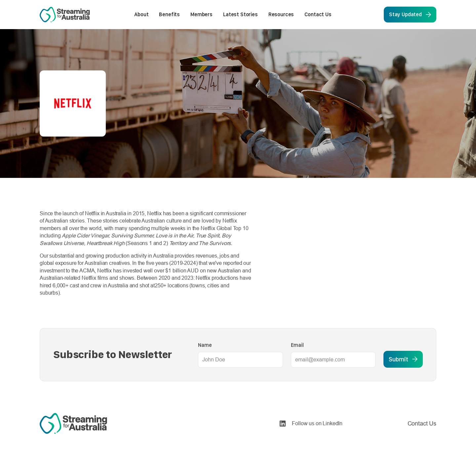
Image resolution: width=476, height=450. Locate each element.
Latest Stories (240, 14)
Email (297, 345)
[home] (65, 15)
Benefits (169, 14)
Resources (281, 14)
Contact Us (318, 14)
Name (205, 345)
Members (201, 14)
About (141, 14)
